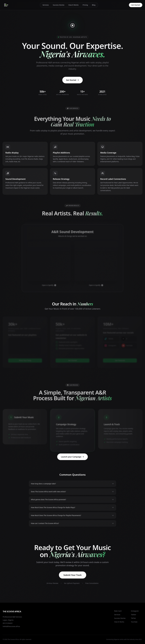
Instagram (135, 611)
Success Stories (59, 5)
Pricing (85, 5)
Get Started (136, 5)
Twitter (134, 615)
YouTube (134, 622)
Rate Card (118, 611)
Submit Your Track (73, 578)
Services (46, 5)
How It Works (74, 5)
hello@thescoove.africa (11, 626)
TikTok (133, 618)
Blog (94, 5)
